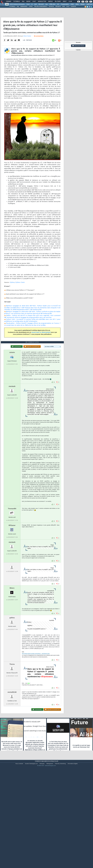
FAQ (23, 1)
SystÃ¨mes (89, 4)
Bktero (12, 629)
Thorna (12, 706)
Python (12, 296)
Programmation (65, 4)
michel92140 (12, 734)
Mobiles (83, 4)
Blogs (28, 1)
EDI (58, 4)
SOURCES (51, 7)
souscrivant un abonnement (41, 346)
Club (70, 1)
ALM (36, 4)
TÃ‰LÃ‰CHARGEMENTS (41, 7)
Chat (34, 1)
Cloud (28, 4)
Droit (65, 1)
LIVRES (31, 7)
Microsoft (41, 4)
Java (46, 4)
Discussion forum (78, 46)
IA (32, 4)
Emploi (50, 1)
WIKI (64, 7)
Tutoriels (17, 1)
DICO (68, 7)
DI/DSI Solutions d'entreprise (17, 4)
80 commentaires (39, 50)
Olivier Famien (27, 50)
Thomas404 (12, 550)
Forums (9, 1)
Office (77, 4)
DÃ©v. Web (52, 4)
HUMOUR (73, 7)
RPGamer (12, 567)
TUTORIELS (12, 7)
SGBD (72, 4)
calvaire (12, 394)
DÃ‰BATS (58, 7)
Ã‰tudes (58, 1)
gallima (12, 659)
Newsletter (42, 1)
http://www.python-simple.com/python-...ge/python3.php (36, 695)
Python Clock (20, 296)
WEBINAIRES (24, 7)
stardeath (12, 428)
